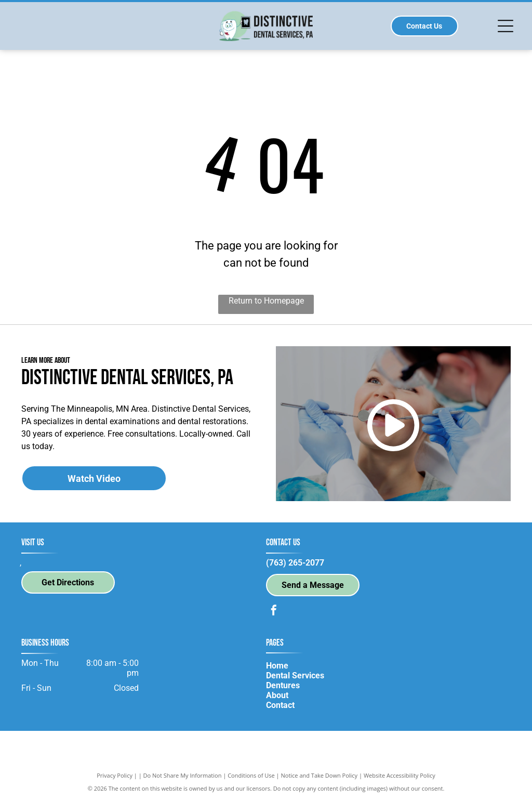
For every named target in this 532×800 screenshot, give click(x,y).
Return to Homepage (266, 301)
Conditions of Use (251, 775)
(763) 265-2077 (295, 563)
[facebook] (274, 612)
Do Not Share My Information (183, 775)
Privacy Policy (115, 775)
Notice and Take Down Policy (320, 775)
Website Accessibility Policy (400, 775)
